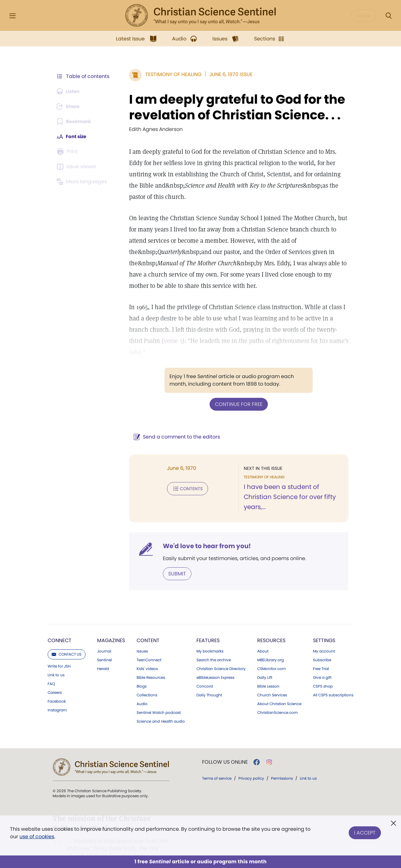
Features (208, 629)
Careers (55, 681)
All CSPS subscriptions (333, 683)
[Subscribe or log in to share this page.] (70, 107)
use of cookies (37, 837)
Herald (103, 657)
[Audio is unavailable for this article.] (70, 91)
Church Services (272, 683)
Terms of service (217, 766)
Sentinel (104, 648)
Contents (184, 477)
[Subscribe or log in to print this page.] (68, 152)
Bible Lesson (268, 674)
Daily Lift (265, 666)
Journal (104, 639)
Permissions (282, 766)
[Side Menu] (13, 16)
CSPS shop (323, 674)
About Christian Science (279, 692)
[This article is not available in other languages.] (83, 182)
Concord (205, 674)
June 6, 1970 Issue (228, 74)
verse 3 (155, 341)
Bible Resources (151, 666)
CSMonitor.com (271, 657)
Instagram (57, 698)
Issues (142, 639)
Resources (271, 629)
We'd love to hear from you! (204, 534)
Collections (147, 683)
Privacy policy (251, 766)
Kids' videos (147, 657)
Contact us (67, 642)
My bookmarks (210, 639)
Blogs (142, 674)
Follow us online (225, 750)
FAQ (51, 672)
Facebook (57, 689)
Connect (60, 629)
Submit (174, 562)
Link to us (56, 663)
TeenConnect (149, 648)
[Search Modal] (388, 16)
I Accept (365, 832)
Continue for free (237, 393)
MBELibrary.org (271, 648)
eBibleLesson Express (215, 666)
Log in (364, 16)
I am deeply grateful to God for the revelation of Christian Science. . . (234, 107)
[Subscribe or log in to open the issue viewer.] (78, 167)
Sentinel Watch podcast (159, 701)
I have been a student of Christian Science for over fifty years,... (288, 486)
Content (148, 629)
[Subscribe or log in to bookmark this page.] (75, 122)
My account (324, 639)
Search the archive (214, 648)
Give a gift (322, 666)
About (263, 639)
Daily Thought (209, 683)
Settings (324, 629)
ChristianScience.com (277, 701)
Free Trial (321, 657)
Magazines (111, 629)
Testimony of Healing (170, 74)
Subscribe (322, 648)
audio (161, 709)
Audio (142, 692)
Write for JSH (59, 654)
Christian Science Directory (221, 657)
